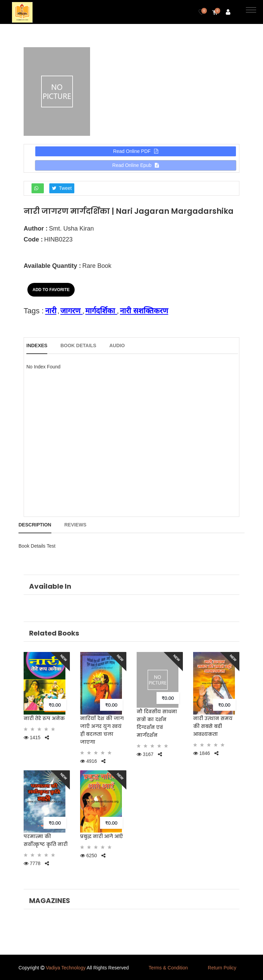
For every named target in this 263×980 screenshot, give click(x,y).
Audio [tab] (117, 345)
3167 (145, 754)
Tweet (62, 188)
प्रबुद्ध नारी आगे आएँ (102, 836)
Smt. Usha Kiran (71, 228)
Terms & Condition (168, 968)
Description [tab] (35, 525)
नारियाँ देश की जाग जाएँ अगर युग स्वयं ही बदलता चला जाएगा (102, 730)
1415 (32, 737)
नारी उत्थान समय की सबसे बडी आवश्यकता (213, 726)
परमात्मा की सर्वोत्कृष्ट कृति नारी (46, 840)
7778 (32, 863)
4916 (89, 761)
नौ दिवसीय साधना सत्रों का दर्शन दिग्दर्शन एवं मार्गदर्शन (157, 723)
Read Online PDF (136, 151)
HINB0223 (58, 239)
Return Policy (222, 968)
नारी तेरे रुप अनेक (44, 718)
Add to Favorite (51, 290)
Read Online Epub (136, 165)
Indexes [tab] (37, 345)
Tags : (34, 311)
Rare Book (97, 266)
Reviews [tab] (76, 525)
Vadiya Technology (66, 968)
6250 (89, 855)
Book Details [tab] (78, 345)
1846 (202, 753)
